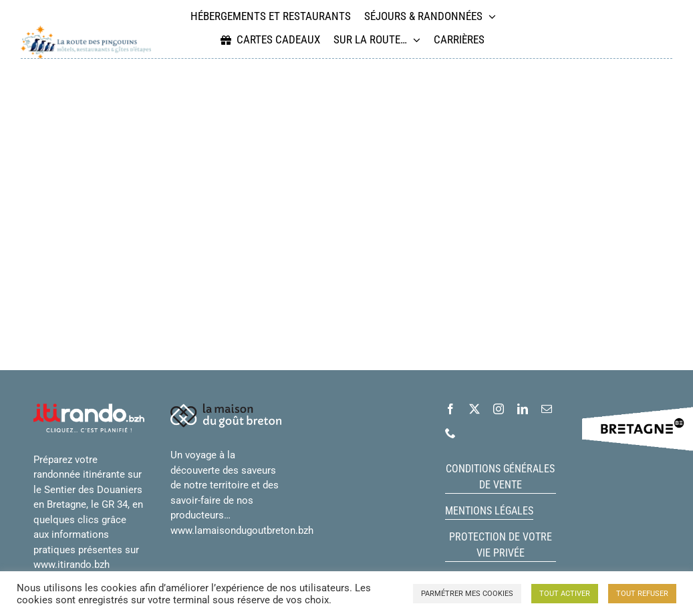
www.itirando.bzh (72, 565)
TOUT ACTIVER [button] (565, 594)
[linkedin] (523, 409)
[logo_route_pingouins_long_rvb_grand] (86, 30)
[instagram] (499, 409)
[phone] (450, 433)
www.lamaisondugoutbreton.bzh (242, 530)
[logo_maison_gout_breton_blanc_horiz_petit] (226, 408)
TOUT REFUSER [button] (642, 594)
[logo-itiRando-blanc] (89, 408)
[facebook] (450, 409)
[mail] (547, 409)
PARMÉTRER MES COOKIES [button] (467, 594)
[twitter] (474, 409)
